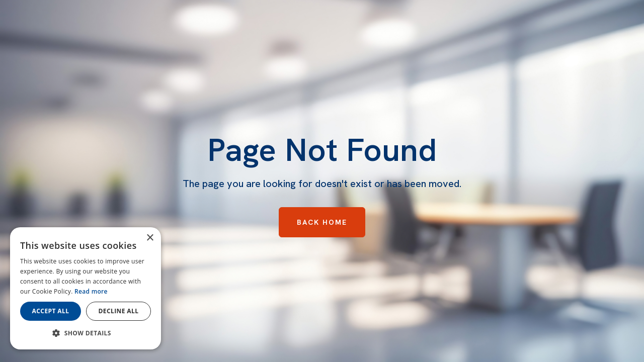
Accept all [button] (51, 311)
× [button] (150, 238)
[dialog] (86, 288)
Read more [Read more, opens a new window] (91, 291)
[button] (86, 333)
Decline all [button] (119, 311)
